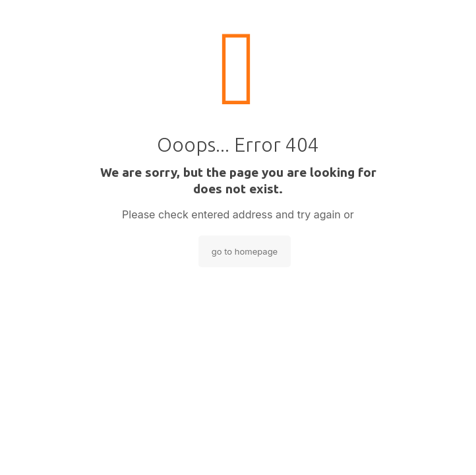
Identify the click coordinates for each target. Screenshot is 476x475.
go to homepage (245, 251)
